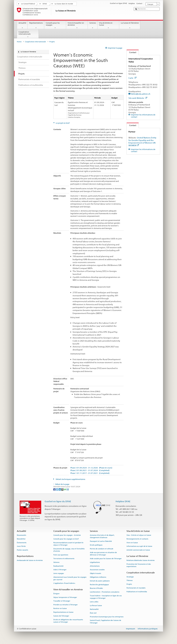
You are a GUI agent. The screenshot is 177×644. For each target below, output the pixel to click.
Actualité (22, 25)
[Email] (68, 489)
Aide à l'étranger (60, 570)
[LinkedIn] (60, 489)
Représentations (36, 25)
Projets (129, 584)
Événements (22, 542)
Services (93, 25)
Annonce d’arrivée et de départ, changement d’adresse (102, 536)
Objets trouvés (95, 573)
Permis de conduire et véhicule (102, 549)
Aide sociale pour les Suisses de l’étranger (106, 559)
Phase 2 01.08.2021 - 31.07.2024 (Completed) (90, 470)
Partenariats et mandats (136, 588)
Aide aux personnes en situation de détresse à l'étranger (103, 553)
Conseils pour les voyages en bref (66, 539)
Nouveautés (22, 535)
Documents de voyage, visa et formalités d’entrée (69, 550)
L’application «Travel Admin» (64, 583)
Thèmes (130, 580)
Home (19, 42)
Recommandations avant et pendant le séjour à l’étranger (68, 544)
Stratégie (130, 577)
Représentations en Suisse (63, 612)
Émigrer (56, 594)
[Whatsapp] (65, 489)
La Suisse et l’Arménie (130, 25)
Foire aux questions (61, 555)
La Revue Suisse (96, 605)
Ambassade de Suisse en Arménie (30, 560)
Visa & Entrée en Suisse (108, 25)
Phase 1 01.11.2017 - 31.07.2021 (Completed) (90, 473)
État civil (93, 613)
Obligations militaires (98, 577)
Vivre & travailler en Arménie (77, 25)
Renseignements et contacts (137, 539)
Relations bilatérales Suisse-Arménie (141, 560)
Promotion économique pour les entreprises (107, 617)
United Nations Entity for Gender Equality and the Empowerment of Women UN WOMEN (142, 141)
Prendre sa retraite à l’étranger (66, 605)
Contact (131, 52)
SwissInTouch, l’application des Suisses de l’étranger (106, 621)
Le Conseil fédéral (28, 4)
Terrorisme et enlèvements (64, 559)
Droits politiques (96, 545)
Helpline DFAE (123, 501)
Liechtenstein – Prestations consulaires (105, 592)
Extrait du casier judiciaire (100, 581)
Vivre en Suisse (132, 542)
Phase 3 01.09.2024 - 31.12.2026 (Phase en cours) (91, 468)
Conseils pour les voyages (55, 25)
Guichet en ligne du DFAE (58, 501)
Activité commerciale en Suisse (138, 550)
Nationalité (94, 609)
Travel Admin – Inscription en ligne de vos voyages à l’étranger (106, 597)
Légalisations (95, 562)
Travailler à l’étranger (62, 601)
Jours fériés (21, 546)
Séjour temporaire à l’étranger (65, 597)
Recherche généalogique (99, 584)
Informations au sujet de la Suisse (139, 546)
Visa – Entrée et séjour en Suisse (139, 535)
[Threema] (63, 489)
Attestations (95, 566)
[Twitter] (57, 489)
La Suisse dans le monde (64, 4)
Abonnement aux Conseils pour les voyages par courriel (70, 578)
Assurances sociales (97, 570)
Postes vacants (22, 550)
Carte (132, 78)
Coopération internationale (28, 34)
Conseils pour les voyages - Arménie (67, 535)
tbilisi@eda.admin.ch (141, 94)
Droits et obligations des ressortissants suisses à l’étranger (68, 621)
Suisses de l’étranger (61, 616)
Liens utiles (94, 602)
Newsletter (21, 539)
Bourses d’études (96, 588)
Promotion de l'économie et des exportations (139, 565)
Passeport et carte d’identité (101, 541)
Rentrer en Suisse (60, 608)
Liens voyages (59, 573)
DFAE (45, 4)
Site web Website (138, 98)
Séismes (56, 562)
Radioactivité (58, 566)
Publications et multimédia (137, 592)
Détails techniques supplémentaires (70, 479)
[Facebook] (55, 489)
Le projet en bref (62, 123)
